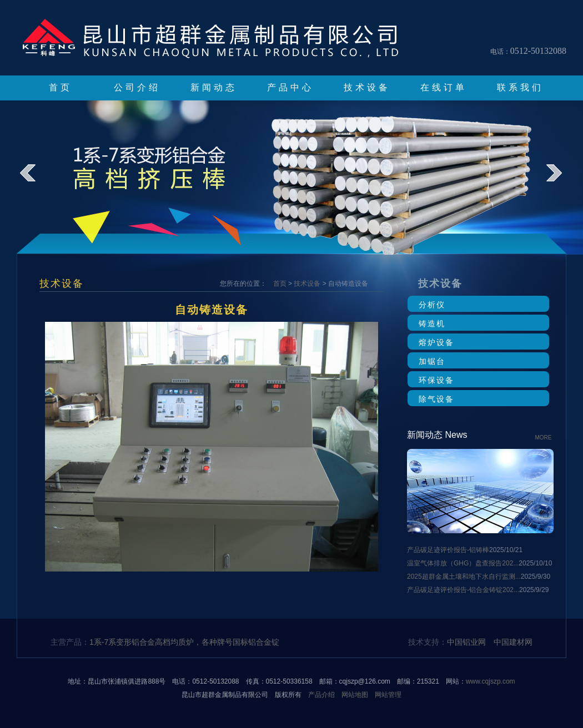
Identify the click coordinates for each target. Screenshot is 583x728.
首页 (61, 87)
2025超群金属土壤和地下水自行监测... (464, 577)
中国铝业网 (466, 642)
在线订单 (444, 87)
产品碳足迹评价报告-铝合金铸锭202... (463, 590)
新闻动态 (214, 87)
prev (35, 181)
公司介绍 (137, 87)
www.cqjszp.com (491, 681)
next (562, 181)
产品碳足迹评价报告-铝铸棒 (448, 550)
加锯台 (432, 361)
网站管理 (388, 695)
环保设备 (436, 380)
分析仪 (432, 305)
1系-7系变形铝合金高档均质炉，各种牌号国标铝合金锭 (184, 642)
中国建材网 (513, 642)
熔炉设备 (436, 342)
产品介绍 (321, 695)
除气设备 (436, 399)
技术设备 (367, 87)
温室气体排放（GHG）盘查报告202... (463, 563)
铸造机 (432, 323)
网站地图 (355, 695)
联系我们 (520, 87)
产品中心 (290, 87)
